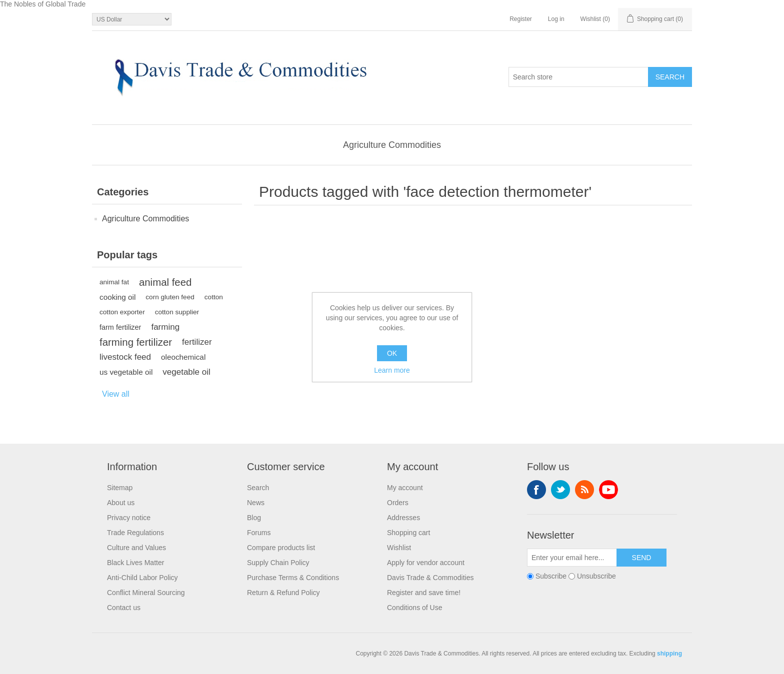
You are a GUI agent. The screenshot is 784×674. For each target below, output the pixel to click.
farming (165, 327)
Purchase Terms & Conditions (293, 578)
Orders (398, 503)
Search (258, 488)
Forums (259, 533)
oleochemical (183, 357)
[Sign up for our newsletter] (572, 558)
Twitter (560, 490)
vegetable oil (186, 372)
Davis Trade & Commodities (430, 578)
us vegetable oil (126, 372)
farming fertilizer (136, 342)
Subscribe (551, 576)
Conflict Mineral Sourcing (146, 593)
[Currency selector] (132, 19)
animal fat (114, 282)
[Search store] (578, 77)
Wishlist (399, 548)
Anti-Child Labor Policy (142, 578)
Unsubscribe (596, 576)
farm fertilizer (120, 327)
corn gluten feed (170, 297)
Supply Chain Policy (278, 563)
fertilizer (197, 342)
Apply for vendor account (426, 563)
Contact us (124, 608)
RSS (584, 490)
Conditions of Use (415, 608)
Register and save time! (424, 593)
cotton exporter (122, 312)
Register (521, 19)
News (256, 503)
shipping (669, 654)
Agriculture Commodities (392, 145)
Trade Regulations (135, 533)
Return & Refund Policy (283, 593)
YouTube (608, 490)
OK (392, 353)
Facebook (536, 490)
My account (405, 488)
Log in (556, 19)
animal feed (165, 282)
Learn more (392, 370)
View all (116, 394)
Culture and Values (136, 548)
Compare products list (281, 548)
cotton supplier (177, 312)
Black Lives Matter (135, 563)
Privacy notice (129, 518)
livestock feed (125, 357)
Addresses (403, 518)
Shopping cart (408, 533)
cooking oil (117, 297)
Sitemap (120, 488)
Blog (254, 518)
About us (121, 503)
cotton (214, 297)
